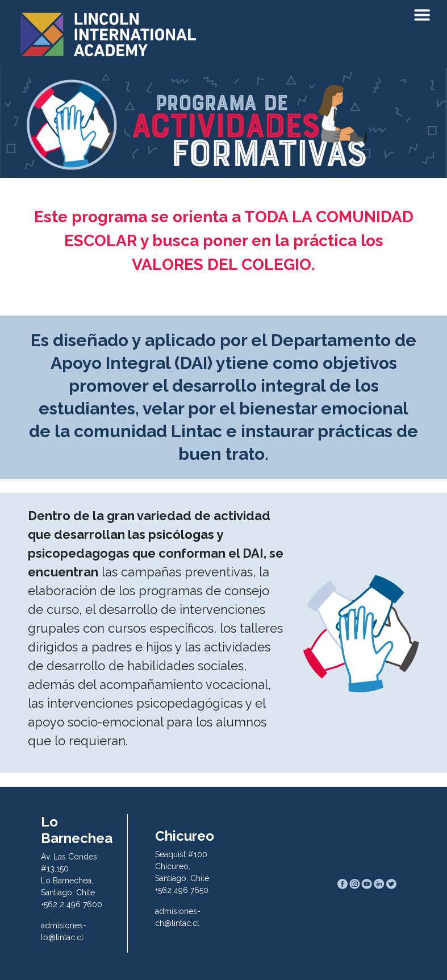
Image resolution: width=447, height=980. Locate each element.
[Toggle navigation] (422, 16)
